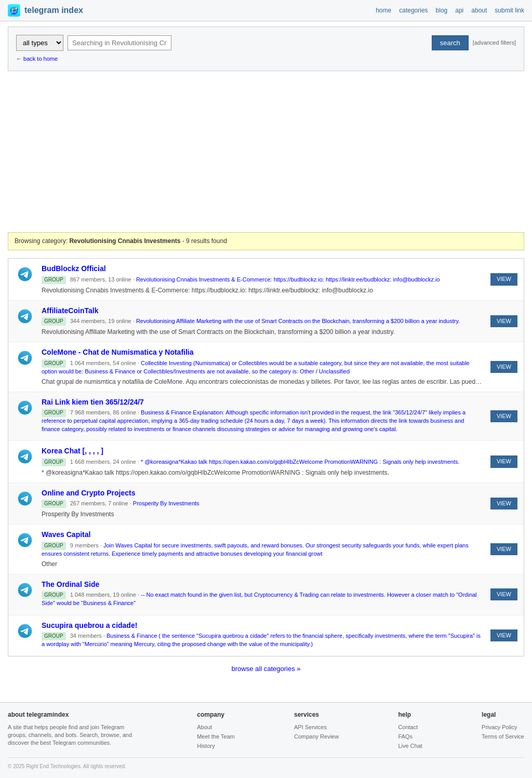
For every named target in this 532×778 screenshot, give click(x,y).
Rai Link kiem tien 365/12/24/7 (93, 402)
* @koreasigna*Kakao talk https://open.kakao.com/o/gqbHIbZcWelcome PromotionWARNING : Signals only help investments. (300, 462)
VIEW (504, 279)
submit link (509, 10)
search (450, 43)
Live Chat (410, 746)
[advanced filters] (494, 43)
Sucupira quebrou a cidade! (89, 625)
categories (413, 10)
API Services (310, 727)
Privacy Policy (499, 727)
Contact (408, 727)
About (204, 727)
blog (442, 10)
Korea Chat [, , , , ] (72, 451)
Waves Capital (66, 534)
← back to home (37, 59)
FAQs (405, 736)
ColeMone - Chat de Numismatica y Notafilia (118, 352)
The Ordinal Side (70, 584)
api (459, 10)
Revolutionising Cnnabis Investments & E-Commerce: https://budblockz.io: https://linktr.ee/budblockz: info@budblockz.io (288, 279)
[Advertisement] (266, 152)
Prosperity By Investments (166, 503)
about (479, 10)
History (206, 746)
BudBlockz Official (74, 269)
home (383, 10)
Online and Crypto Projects (88, 493)
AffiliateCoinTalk (70, 311)
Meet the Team (216, 736)
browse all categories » (266, 669)
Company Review (316, 736)
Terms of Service (503, 736)
